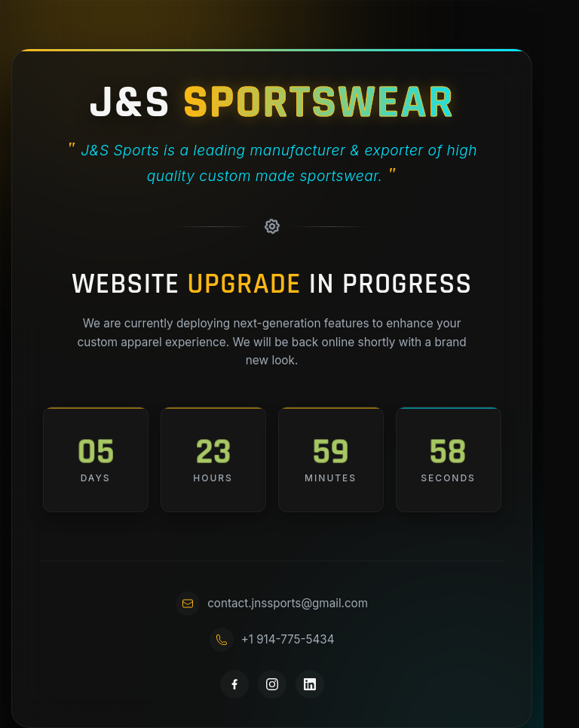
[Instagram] (272, 684)
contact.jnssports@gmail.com (272, 604)
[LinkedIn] (310, 684)
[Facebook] (234, 684)
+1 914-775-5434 (272, 640)
